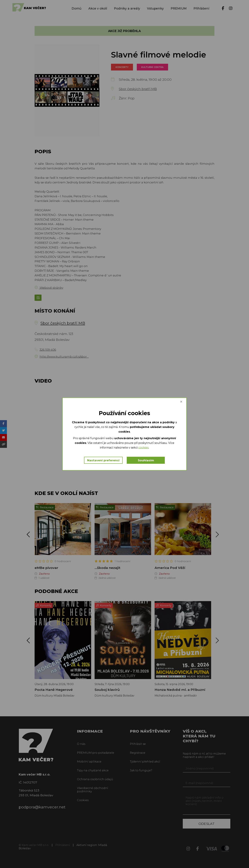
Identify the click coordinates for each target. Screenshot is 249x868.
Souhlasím (146, 460)
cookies (143, 448)
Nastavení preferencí (103, 460)
